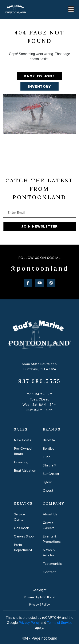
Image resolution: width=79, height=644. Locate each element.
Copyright (40, 590)
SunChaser (51, 474)
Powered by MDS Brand (40, 597)
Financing (21, 462)
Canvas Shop (24, 536)
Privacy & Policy (39, 605)
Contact (49, 572)
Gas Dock (21, 528)
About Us (50, 514)
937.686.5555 (40, 381)
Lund (47, 457)
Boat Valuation (25, 471)
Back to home (39, 76)
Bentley (49, 448)
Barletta (49, 440)
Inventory (39, 86)
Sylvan (48, 482)
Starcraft (50, 465)
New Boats (23, 440)
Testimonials (52, 564)
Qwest (48, 491)
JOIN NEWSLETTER (39, 226)
